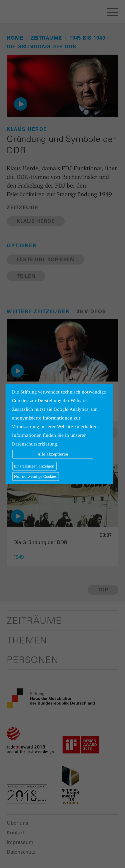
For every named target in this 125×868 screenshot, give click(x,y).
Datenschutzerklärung (34, 444)
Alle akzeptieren (53, 454)
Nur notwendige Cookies (35, 476)
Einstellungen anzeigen (34, 466)
